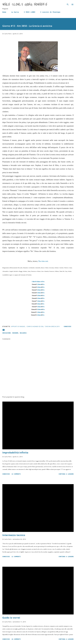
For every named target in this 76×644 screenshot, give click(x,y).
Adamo (39, 284)
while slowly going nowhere (25, 4)
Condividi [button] (67, 327)
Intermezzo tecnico (14, 535)
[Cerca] (68, 4)
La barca (15, 12)
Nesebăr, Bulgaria (19, 333)
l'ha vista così (43, 261)
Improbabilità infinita (15, 452)
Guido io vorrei (11, 618)
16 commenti (16, 639)
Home (4, 12)
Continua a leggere (66, 474)
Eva (43, 284)
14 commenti (16, 474)
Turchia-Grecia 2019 (52, 326)
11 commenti (16, 557)
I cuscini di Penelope (50, 12)
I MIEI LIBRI (30, 12)
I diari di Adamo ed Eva (38, 282)
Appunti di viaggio (18, 326)
